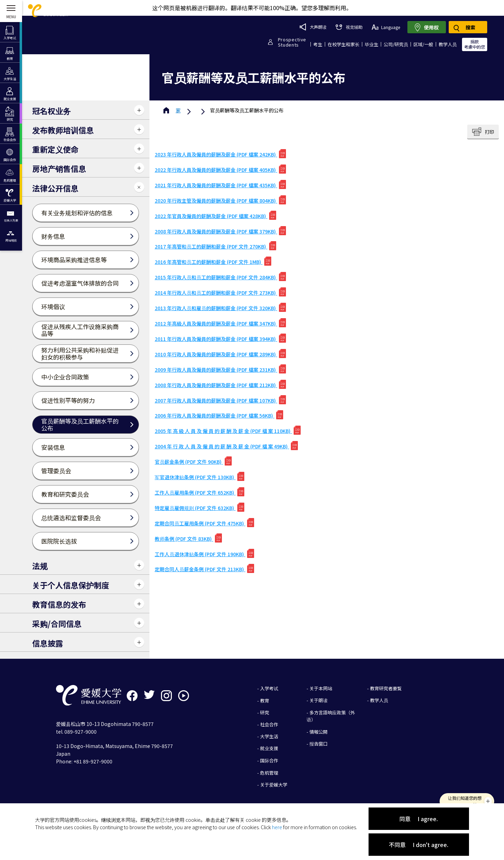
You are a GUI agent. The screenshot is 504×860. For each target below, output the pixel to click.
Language (386, 27)
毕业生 (372, 44)
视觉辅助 (349, 27)
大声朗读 (313, 27)
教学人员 (448, 44)
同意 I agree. (419, 819)
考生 (318, 44)
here (277, 827)
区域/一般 (423, 44)
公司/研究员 (396, 44)
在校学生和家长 (344, 44)
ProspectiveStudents (292, 42)
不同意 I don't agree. (419, 845)
